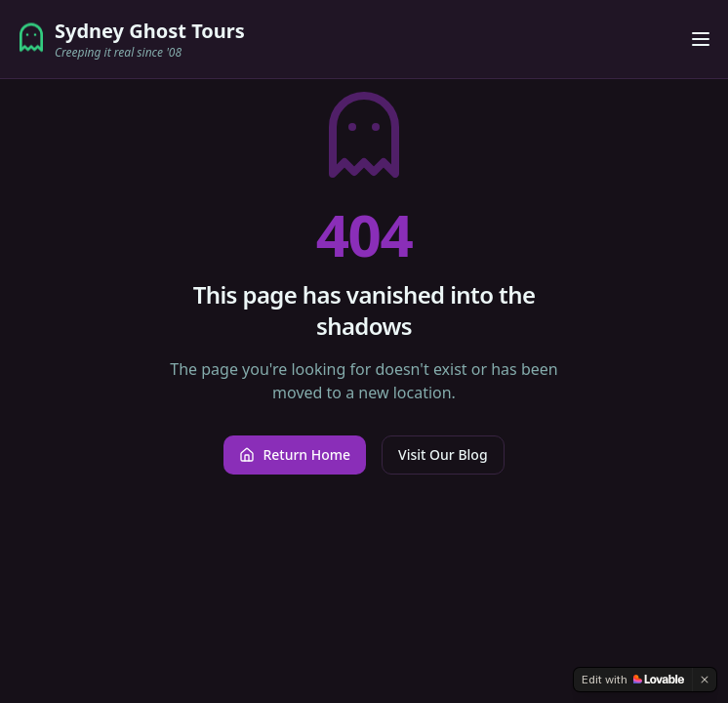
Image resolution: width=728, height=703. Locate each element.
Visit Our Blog (443, 455)
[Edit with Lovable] (633, 680)
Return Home (295, 455)
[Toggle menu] (701, 39)
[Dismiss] (705, 680)
